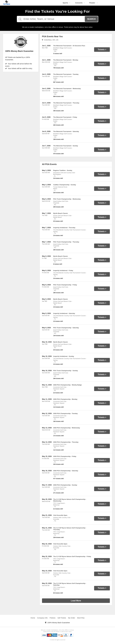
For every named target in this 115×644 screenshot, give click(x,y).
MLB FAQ (81, 618)
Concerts (80, 3)
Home (33, 618)
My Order (72, 618)
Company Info (42, 618)
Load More (76, 601)
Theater (93, 3)
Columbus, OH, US (50, 40)
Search (91, 19)
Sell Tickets (62, 618)
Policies (53, 618)
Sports (66, 3)
